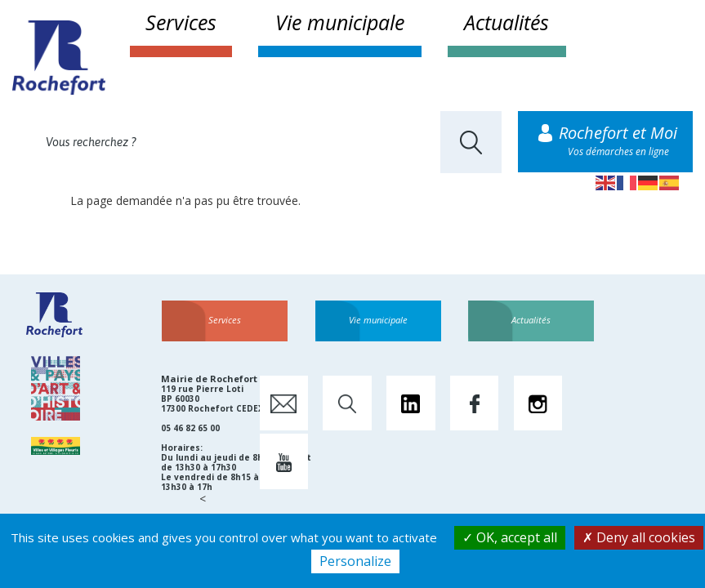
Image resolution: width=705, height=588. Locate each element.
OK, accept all (510, 537)
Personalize (355, 561)
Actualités (506, 22)
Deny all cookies (639, 537)
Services (181, 22)
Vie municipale (340, 22)
